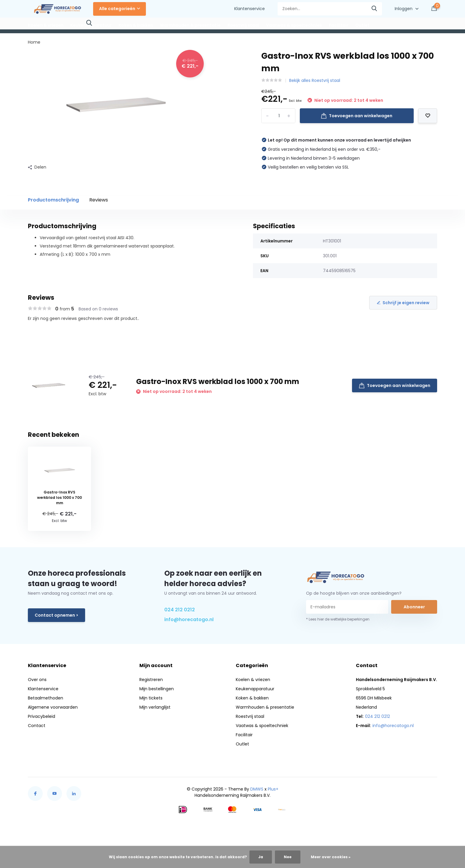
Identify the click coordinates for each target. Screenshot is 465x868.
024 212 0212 (180, 610)
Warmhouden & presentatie (190, 25)
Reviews (99, 200)
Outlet (362, 25)
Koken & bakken (136, 25)
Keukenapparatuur (91, 25)
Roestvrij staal (243, 25)
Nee (288, 857)
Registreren (151, 680)
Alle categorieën (120, 9)
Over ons (37, 680)
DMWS (257, 789)
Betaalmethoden (46, 698)
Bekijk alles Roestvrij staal (315, 80)
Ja (261, 857)
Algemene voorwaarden (53, 707)
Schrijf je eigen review (403, 303)
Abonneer (414, 607)
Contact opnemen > (56, 615)
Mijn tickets (151, 698)
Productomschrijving (53, 200)
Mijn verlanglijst (155, 707)
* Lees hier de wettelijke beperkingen (338, 619)
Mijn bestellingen (157, 689)
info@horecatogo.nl (189, 619)
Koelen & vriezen (46, 25)
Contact (37, 726)
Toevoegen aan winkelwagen (357, 116)
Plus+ (273, 789)
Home (34, 42)
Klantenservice (250, 9)
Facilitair (339, 25)
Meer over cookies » (331, 857)
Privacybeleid (42, 716)
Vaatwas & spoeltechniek (294, 25)
